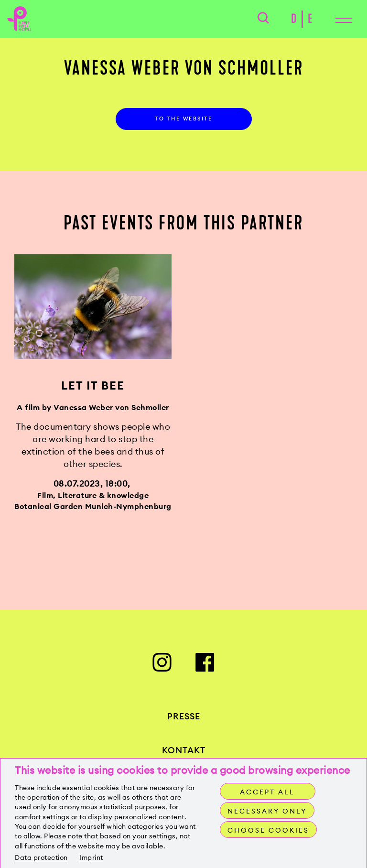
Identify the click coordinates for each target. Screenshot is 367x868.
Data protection (41, 857)
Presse (184, 716)
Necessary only (267, 811)
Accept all (267, 792)
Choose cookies (268, 830)
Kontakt (184, 750)
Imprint (91, 857)
